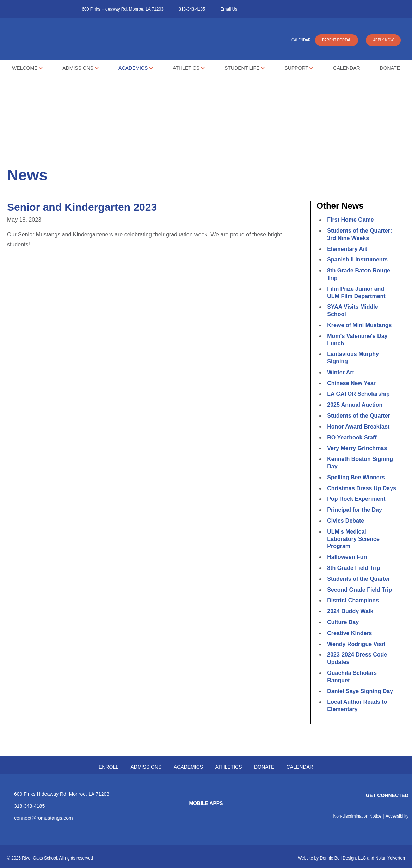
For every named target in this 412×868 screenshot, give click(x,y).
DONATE (264, 767)
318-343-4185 (192, 9)
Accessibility (397, 816)
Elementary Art (347, 249)
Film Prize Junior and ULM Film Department (356, 293)
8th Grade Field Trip (353, 568)
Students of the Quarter (359, 416)
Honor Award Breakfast (358, 427)
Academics (136, 68)
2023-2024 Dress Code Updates (357, 658)
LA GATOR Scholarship (358, 394)
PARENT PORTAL (337, 40)
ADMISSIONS (146, 767)
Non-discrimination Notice (358, 816)
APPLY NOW (383, 40)
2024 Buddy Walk (350, 611)
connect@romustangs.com (44, 818)
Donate (390, 68)
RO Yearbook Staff (352, 438)
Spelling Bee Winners (356, 477)
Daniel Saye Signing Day (360, 691)
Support (299, 68)
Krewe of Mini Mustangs (359, 325)
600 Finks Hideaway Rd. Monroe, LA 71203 (122, 9)
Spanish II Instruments (357, 260)
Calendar (346, 68)
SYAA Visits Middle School (352, 310)
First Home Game (350, 220)
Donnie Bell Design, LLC (343, 858)
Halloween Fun (347, 557)
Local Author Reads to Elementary (357, 706)
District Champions (353, 600)
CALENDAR (301, 40)
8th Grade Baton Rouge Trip (359, 274)
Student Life (245, 68)
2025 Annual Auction (355, 405)
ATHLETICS (229, 767)
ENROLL (109, 767)
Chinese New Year (351, 383)
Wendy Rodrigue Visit (356, 644)
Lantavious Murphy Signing (353, 358)
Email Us (229, 9)
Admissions (81, 68)
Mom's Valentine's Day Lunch (357, 340)
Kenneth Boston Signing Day (360, 463)
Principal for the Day (355, 510)
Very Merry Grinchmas (357, 448)
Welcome (27, 68)
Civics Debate (346, 521)
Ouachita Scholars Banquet (352, 677)
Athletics (189, 68)
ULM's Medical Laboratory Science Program (353, 539)
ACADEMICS (188, 767)
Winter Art (341, 372)
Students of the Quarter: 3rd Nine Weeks (359, 234)
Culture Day (343, 622)
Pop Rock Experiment (356, 499)
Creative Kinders (349, 633)
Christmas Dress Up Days (362, 488)
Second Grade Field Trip (359, 590)
